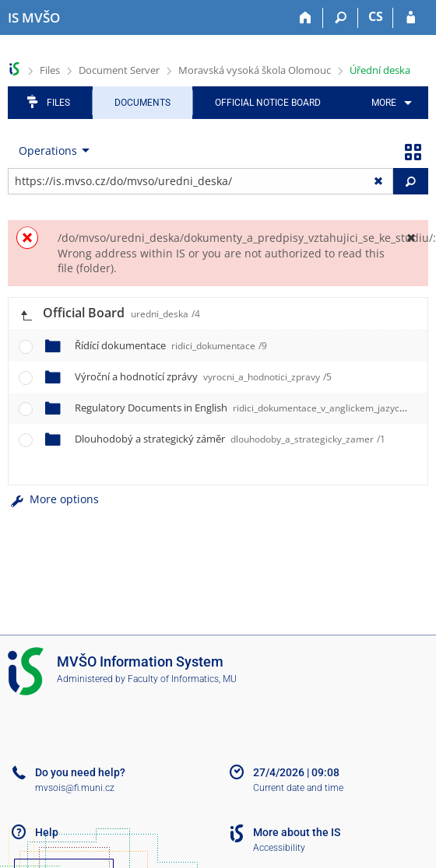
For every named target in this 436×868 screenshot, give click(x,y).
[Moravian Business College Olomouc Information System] (34, 18)
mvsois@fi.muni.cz (75, 788)
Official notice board (268, 103)
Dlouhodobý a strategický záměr (230, 439)
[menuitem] (389, 103)
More (384, 103)
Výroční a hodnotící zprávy (203, 376)
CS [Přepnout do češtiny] (376, 16)
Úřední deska (380, 70)
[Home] (306, 18)
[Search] (341, 18)
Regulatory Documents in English (246, 408)
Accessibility (279, 848)
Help (47, 832)
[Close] (411, 238)
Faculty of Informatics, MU (182, 679)
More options (53, 499)
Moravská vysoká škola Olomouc (255, 70)
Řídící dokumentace (171, 345)
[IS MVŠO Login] (411, 18)
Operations (48, 150)
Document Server (119, 70)
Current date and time (298, 788)
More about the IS (297, 832)
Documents (142, 103)
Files (50, 70)
